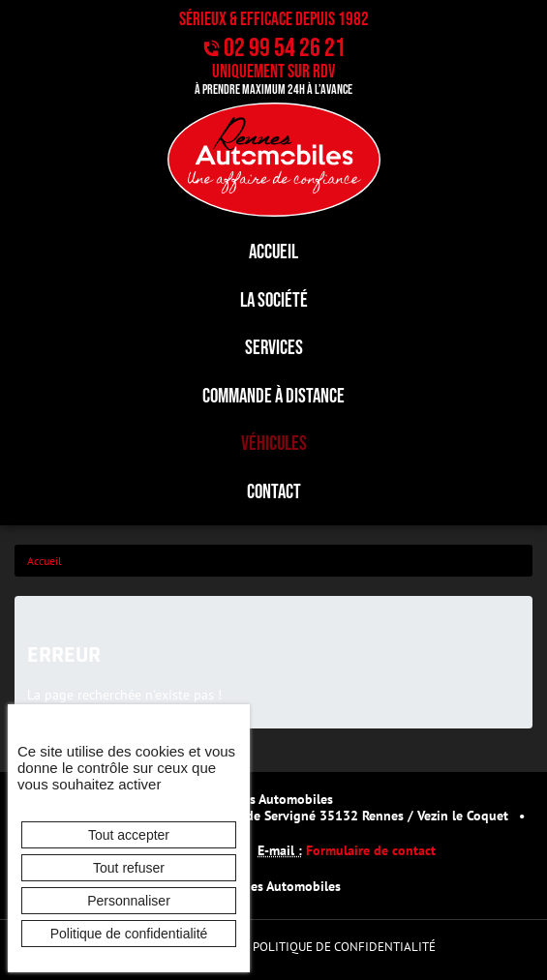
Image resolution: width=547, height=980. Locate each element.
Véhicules (274, 444)
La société (274, 300)
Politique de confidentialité (344, 947)
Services (274, 348)
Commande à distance (273, 396)
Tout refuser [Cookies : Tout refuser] (129, 868)
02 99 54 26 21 (285, 48)
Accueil (273, 252)
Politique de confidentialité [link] (129, 934)
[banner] (273, 160)
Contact (274, 492)
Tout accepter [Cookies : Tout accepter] (129, 835)
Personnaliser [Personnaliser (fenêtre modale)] (129, 901)
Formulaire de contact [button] (371, 850)
